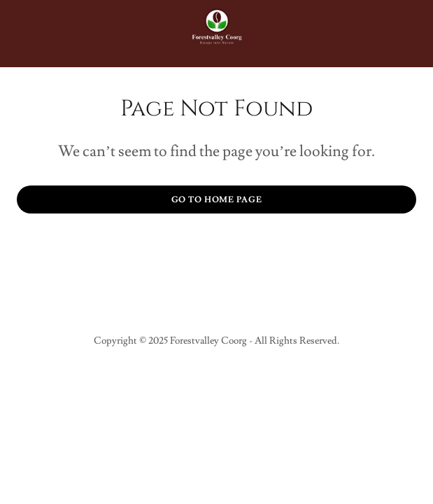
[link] (217, 34)
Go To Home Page (217, 200)
